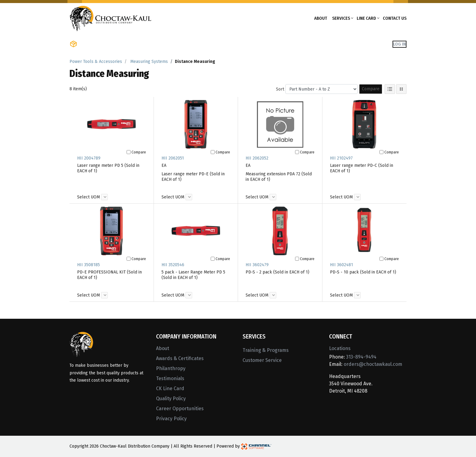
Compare (371, 89)
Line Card (366, 18)
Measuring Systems (149, 62)
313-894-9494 (361, 357)
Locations (340, 348)
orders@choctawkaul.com (373, 364)
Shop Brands (139, 44)
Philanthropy (171, 368)
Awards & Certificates (180, 358)
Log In (399, 44)
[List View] (390, 89)
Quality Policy (171, 399)
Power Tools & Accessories (96, 62)
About (321, 18)
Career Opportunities (180, 409)
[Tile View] (401, 89)
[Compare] (129, 152)
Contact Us (395, 18)
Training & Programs (266, 350)
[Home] (110, 18)
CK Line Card (170, 388)
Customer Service (262, 360)
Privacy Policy (171, 419)
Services (341, 18)
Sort (280, 89)
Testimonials (170, 378)
